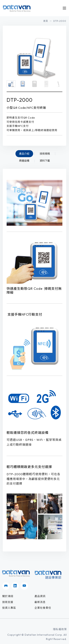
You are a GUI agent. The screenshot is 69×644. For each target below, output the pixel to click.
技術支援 (8, 602)
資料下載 (45, 161)
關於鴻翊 (8, 596)
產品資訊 (40, 596)
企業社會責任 (43, 608)
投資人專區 (9, 608)
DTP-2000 (60, 21)
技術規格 (45, 154)
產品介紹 (24, 154)
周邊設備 (24, 161)
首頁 (46, 21)
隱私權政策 (60, 629)
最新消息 (40, 602)
